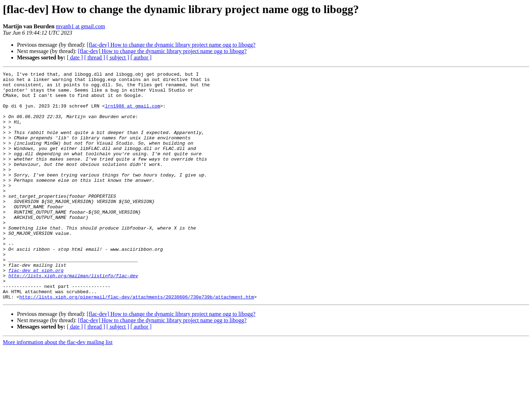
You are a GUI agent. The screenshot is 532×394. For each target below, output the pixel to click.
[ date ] (75, 57)
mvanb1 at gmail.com (80, 26)
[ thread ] (95, 57)
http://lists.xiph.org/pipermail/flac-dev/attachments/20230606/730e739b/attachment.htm (137, 342)
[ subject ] (118, 57)
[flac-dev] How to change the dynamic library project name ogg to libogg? (171, 45)
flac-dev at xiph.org (36, 311)
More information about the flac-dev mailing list (58, 388)
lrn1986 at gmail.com (133, 113)
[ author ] (141, 57)
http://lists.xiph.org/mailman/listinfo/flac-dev (73, 317)
